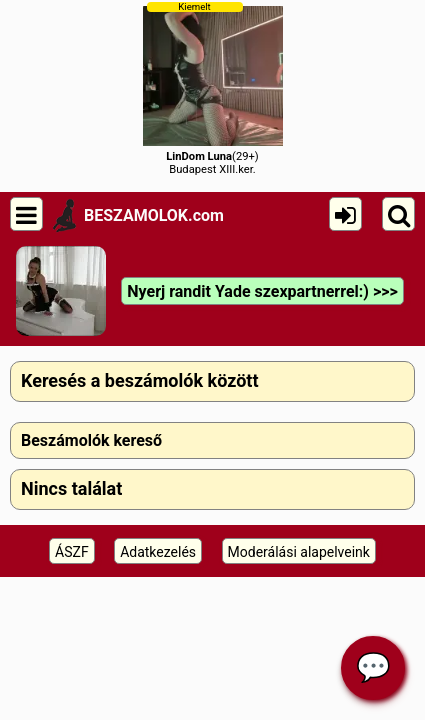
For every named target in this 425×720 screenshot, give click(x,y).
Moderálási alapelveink (299, 552)
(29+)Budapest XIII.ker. (213, 88)
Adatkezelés (158, 552)
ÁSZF (72, 552)
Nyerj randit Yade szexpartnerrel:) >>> (262, 291)
